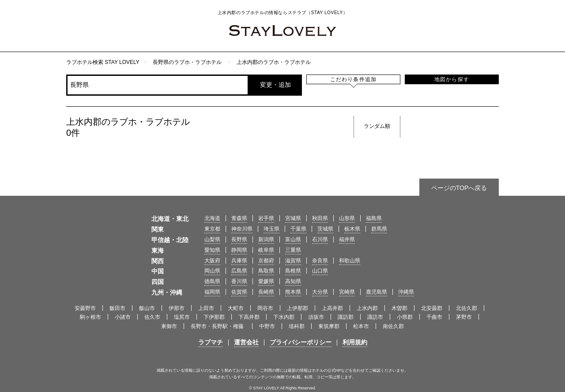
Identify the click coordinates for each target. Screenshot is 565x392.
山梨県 (212, 239)
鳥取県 (266, 271)
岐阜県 (266, 250)
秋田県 (320, 218)
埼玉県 (271, 229)
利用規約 (355, 342)
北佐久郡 (467, 308)
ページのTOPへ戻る (459, 188)
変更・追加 (275, 85)
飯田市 (117, 308)
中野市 (267, 326)
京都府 (266, 261)
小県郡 (405, 317)
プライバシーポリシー (301, 342)
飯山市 (147, 308)
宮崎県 (347, 292)
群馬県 (379, 229)
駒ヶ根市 (90, 317)
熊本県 (293, 292)
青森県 (239, 218)
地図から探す (452, 79)
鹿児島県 (377, 292)
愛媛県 (266, 281)
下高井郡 (249, 317)
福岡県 (212, 292)
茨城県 (325, 229)
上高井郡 (332, 308)
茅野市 (464, 317)
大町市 (236, 308)
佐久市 (152, 317)
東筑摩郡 (329, 326)
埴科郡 (297, 326)
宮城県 (293, 218)
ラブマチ (211, 342)
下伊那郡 (214, 317)
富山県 (293, 239)
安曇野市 (85, 308)
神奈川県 (242, 229)
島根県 (293, 271)
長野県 (239, 239)
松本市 (361, 326)
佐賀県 (239, 292)
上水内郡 (367, 308)
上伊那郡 (298, 308)
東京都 (212, 229)
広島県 (239, 271)
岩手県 (266, 218)
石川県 (320, 239)
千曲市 (434, 317)
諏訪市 (375, 317)
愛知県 (212, 250)
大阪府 (212, 261)
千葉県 (298, 229)
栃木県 (352, 229)
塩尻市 (182, 317)
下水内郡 (284, 317)
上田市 (206, 308)
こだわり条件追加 (354, 79)
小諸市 (123, 317)
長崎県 (266, 292)
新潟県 (266, 239)
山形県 (347, 218)
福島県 (374, 218)
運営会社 (246, 342)
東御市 (169, 326)
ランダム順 (377, 126)
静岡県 (239, 250)
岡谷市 (265, 308)
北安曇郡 (432, 308)
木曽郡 (399, 308)
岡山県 (212, 271)
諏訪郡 (346, 317)
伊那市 (177, 308)
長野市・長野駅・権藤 (218, 326)
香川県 (239, 281)
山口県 (320, 271)
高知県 (293, 281)
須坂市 (316, 317)
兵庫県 (239, 261)
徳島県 (212, 281)
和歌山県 (350, 261)
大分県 (320, 292)
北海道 (212, 218)
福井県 (347, 239)
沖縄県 (406, 292)
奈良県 (320, 261)
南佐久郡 (393, 326)
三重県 (293, 250)
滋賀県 (293, 261)
